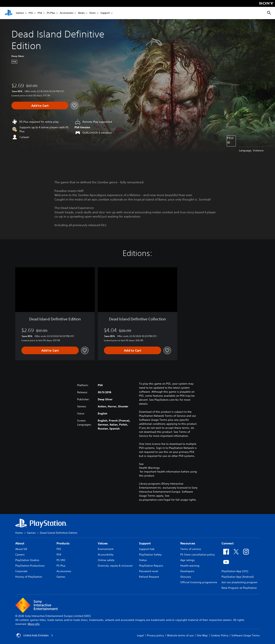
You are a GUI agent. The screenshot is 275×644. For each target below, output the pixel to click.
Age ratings (188, 560)
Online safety (106, 560)
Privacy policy (155, 635)
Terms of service (191, 549)
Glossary (186, 577)
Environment (106, 549)
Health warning (190, 566)
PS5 (31, 13)
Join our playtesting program (239, 582)
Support (105, 13)
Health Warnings (149, 468)
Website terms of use (180, 635)
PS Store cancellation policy (197, 555)
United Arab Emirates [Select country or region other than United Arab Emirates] (35, 635)
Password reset (149, 571)
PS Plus (51, 13)
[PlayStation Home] (9, 13)
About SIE (21, 549)
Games (20, 13)
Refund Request (149, 577)
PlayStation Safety (150, 555)
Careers (20, 555)
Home (19, 533)
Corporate (21, 571)
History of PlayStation (29, 577)
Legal (140, 635)
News (81, 13)
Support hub (147, 549)
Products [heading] (63, 543)
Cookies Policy (220, 635)
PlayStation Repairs (151, 566)
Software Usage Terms (246, 635)
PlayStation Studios (27, 560)
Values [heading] (103, 543)
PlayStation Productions (30, 566)
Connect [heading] (228, 543)
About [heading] (20, 543)
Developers (187, 571)
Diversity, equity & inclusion (115, 566)
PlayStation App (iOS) (235, 571)
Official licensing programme (199, 582)
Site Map (202, 635)
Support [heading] (145, 543)
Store (93, 13)
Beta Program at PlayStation (239, 588)
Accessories (67, 13)
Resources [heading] (188, 543)
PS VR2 (61, 560)
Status (143, 560)
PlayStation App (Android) (238, 577)
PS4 (40, 13)
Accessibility (106, 555)
